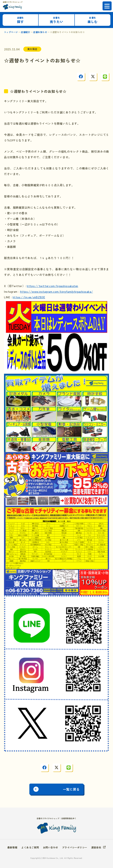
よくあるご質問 (30, 847)
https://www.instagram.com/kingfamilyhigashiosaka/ (56, 291)
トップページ (11, 32)
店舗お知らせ (40, 32)
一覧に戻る (71, 789)
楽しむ (92, 20)
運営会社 (96, 847)
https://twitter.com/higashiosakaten (52, 286)
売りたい (56, 20)
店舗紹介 (26, 32)
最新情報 (12, 847)
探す (21, 20)
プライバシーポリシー (75, 847)
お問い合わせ (51, 847)
